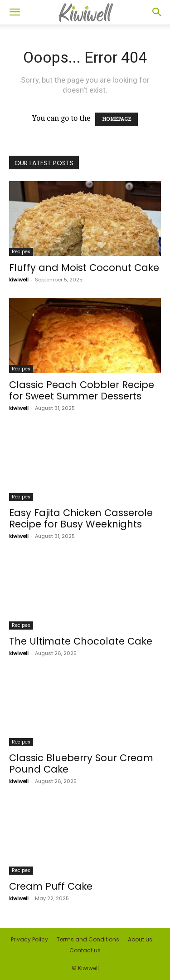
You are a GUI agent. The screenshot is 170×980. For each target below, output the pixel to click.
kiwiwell (19, 280)
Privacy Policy (29, 939)
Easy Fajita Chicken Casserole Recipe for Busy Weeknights (81, 518)
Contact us (85, 950)
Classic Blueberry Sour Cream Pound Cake (81, 763)
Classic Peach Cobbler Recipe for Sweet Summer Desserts (82, 390)
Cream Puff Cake (51, 886)
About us (140, 939)
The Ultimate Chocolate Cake (81, 641)
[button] (15, 12)
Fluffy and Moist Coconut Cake (84, 268)
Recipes (21, 252)
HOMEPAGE (117, 119)
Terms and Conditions (88, 939)
